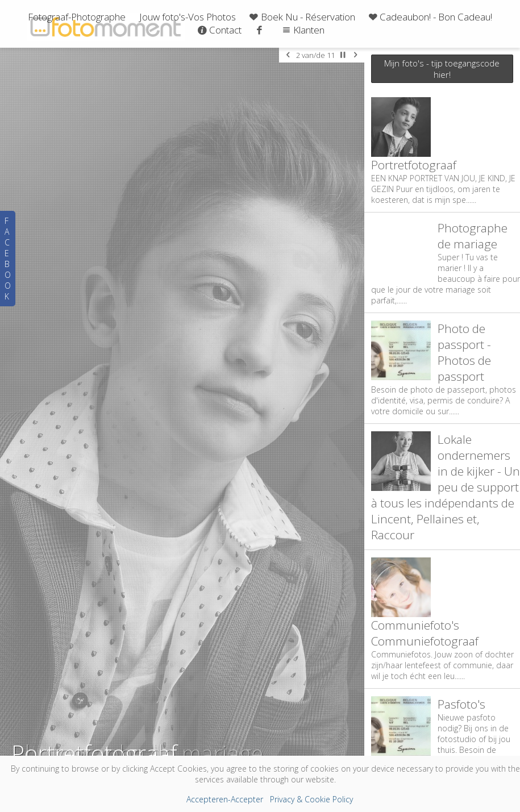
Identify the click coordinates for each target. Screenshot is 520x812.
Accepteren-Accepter (225, 799)
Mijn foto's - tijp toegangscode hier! (442, 69)
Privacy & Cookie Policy (311, 799)
